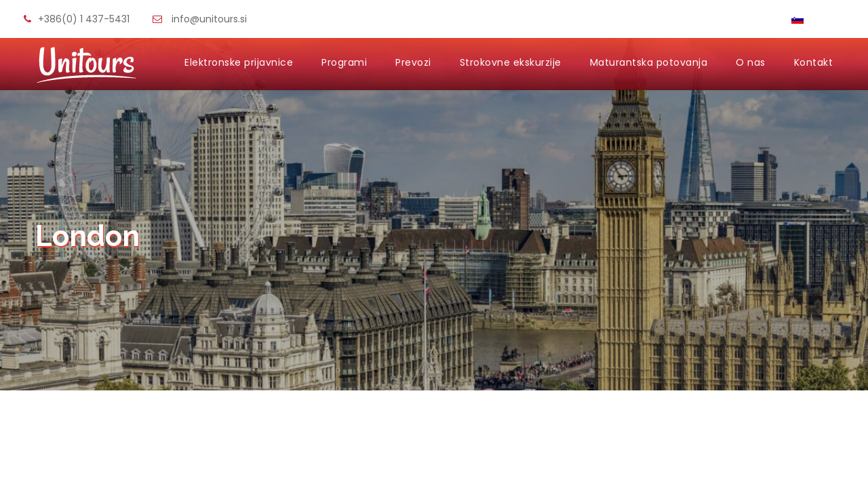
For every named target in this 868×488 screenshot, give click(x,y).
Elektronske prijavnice (239, 62)
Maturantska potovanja (649, 62)
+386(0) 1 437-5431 (84, 19)
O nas (751, 62)
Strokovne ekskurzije (511, 62)
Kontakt (814, 62)
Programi (344, 62)
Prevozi (413, 62)
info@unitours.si (209, 19)
